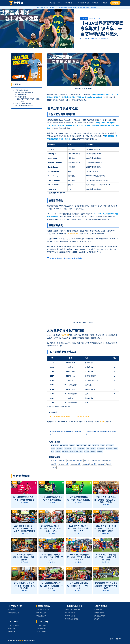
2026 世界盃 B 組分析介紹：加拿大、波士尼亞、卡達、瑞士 (51, 586)
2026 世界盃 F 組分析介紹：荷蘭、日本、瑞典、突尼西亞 (51, 557)
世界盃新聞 (60, 448)
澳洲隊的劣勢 (22, 97)
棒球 (88, 448)
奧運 (74, 448)
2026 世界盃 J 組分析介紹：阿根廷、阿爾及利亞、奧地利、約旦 (51, 528)
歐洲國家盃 (109, 448)
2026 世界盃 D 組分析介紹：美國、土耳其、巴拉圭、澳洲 (106, 557)
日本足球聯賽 (81, 448)
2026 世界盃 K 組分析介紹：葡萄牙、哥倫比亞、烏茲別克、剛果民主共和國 (24, 528)
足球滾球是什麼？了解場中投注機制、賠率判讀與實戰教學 (106, 586)
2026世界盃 (105, 461)
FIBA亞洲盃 (65, 335)
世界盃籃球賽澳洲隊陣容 (25, 92)
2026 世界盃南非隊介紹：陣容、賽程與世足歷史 (51, 498)
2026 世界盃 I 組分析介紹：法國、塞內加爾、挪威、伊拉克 (79, 528)
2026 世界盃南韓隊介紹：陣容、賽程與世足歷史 (24, 498)
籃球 (47, 7)
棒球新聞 (93, 448)
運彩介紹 (93, 452)
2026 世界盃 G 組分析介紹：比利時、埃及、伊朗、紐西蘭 (24, 557)
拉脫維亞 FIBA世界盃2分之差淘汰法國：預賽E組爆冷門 (65, 433)
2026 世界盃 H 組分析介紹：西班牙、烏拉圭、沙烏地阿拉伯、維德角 (106, 528)
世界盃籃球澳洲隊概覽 (21, 90)
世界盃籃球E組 (104, 39)
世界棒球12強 (110, 445)
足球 (81, 452)
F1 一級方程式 (64, 445)
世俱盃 (103, 445)
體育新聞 (100, 452)
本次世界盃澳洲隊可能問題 (23, 103)
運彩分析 (70, 461)
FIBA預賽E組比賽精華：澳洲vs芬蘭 (30, 100)
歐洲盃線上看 (62, 464)
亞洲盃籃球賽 (68, 448)
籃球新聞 (58, 452)
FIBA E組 (85, 39)
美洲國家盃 (65, 452)
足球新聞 (87, 452)
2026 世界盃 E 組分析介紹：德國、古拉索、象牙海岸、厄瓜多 (79, 557)
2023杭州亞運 (55, 445)
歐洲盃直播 (94, 461)
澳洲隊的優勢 (22, 95)
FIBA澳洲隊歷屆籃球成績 (25, 106)
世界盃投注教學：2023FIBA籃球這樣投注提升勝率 (102, 433)
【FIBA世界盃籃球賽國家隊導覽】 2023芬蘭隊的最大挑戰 (68, 417)
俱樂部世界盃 (74, 464)
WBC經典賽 (96, 445)
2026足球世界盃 (39, 7)
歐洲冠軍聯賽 (101, 448)
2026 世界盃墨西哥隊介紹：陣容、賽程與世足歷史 (79, 498)
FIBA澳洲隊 (93, 39)
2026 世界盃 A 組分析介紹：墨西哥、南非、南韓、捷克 (79, 586)
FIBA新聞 (53, 7)
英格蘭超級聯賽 (74, 452)
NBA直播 (101, 464)
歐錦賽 (116, 448)
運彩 (92, 464)
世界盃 (102, 422)
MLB (85, 445)
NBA (89, 445)
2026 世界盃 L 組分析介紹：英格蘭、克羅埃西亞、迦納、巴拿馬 (106, 500)
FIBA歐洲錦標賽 (73, 234)
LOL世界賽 (79, 445)
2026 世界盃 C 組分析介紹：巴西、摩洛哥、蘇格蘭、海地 (24, 586)
